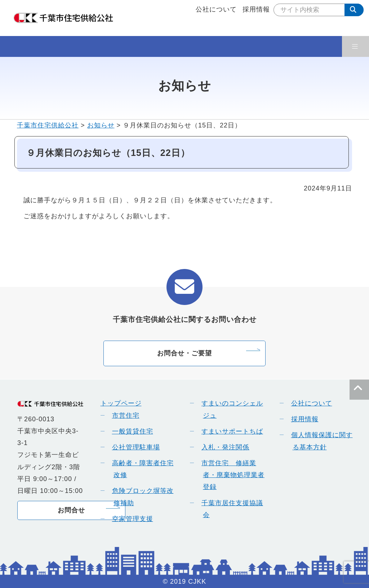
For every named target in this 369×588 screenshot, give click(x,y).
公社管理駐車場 (134, 447)
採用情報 (256, 9)
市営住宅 (123, 416)
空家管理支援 (130, 519)
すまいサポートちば (230, 431)
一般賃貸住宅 (130, 431)
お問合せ (71, 510)
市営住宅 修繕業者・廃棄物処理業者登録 (230, 475)
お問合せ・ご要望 (184, 353)
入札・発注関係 (223, 447)
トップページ (121, 403)
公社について (216, 9)
